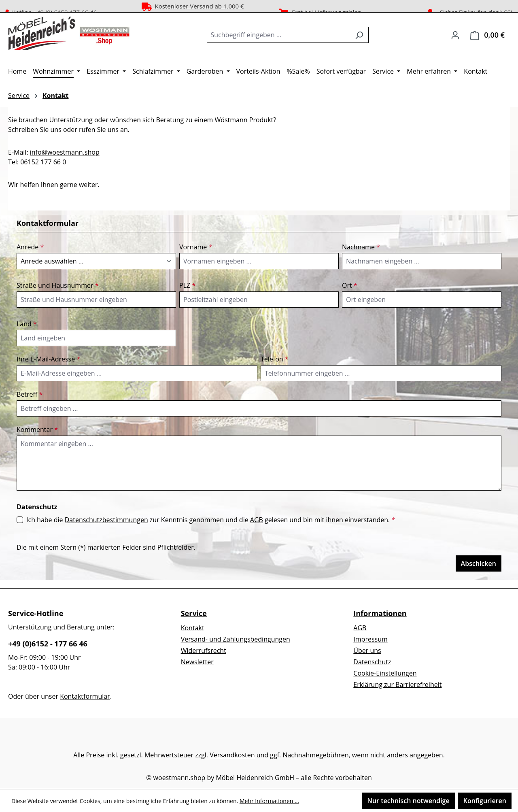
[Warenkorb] (487, 35)
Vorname (196, 247)
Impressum (370, 639)
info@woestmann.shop (65, 152)
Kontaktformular (85, 696)
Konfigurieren (485, 801)
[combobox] (278, 35)
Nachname (361, 247)
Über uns (367, 650)
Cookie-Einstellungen (385, 673)
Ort (350, 285)
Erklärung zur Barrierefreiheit (397, 684)
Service (194, 613)
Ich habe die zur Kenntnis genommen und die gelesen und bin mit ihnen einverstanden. (211, 520)
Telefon (275, 359)
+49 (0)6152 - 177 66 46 (48, 644)
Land (27, 324)
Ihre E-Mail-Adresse (48, 359)
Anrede (30, 247)
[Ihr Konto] (455, 35)
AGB (257, 520)
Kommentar (37, 429)
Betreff (30, 394)
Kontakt (193, 628)
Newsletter (197, 662)
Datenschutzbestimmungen (106, 520)
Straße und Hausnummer (57, 285)
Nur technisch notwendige (408, 801)
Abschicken (479, 563)
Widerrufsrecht (204, 650)
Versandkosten (232, 755)
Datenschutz (372, 662)
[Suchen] (359, 35)
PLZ (187, 285)
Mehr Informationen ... (269, 801)
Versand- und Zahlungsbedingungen (236, 639)
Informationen (380, 613)
